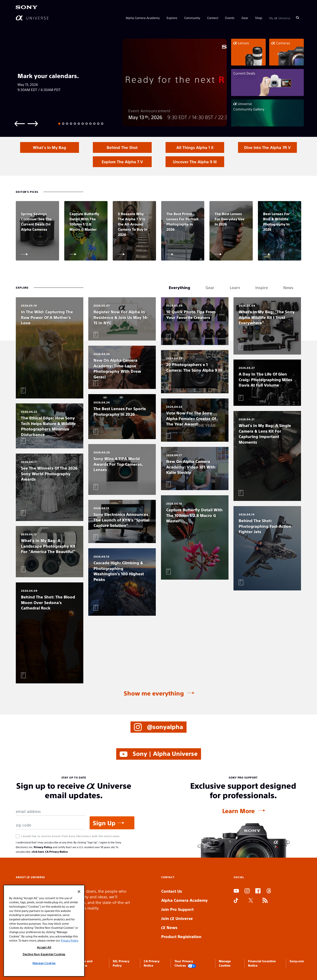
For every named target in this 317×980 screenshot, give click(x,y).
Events (230, 18)
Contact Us (172, 891)
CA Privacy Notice (56, 852)
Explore (172, 18)
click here (38, 852)
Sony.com (297, 961)
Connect (213, 18)
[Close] (79, 892)
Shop (259, 18)
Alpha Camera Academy (143, 18)
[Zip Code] (50, 825)
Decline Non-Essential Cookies (44, 954)
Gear (245, 18)
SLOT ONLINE (235, 917)
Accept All (44, 947)
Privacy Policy (43, 847)
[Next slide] (33, 123)
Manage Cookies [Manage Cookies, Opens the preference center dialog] (44, 963)
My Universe (280, 18)
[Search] (298, 18)
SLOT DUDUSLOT (235, 911)
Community (192, 18)
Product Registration (181, 936)
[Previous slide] (20, 123)
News (169, 927)
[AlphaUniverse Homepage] (32, 18)
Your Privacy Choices (185, 963)
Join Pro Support (177, 909)
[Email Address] (50, 811)
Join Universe (177, 918)
